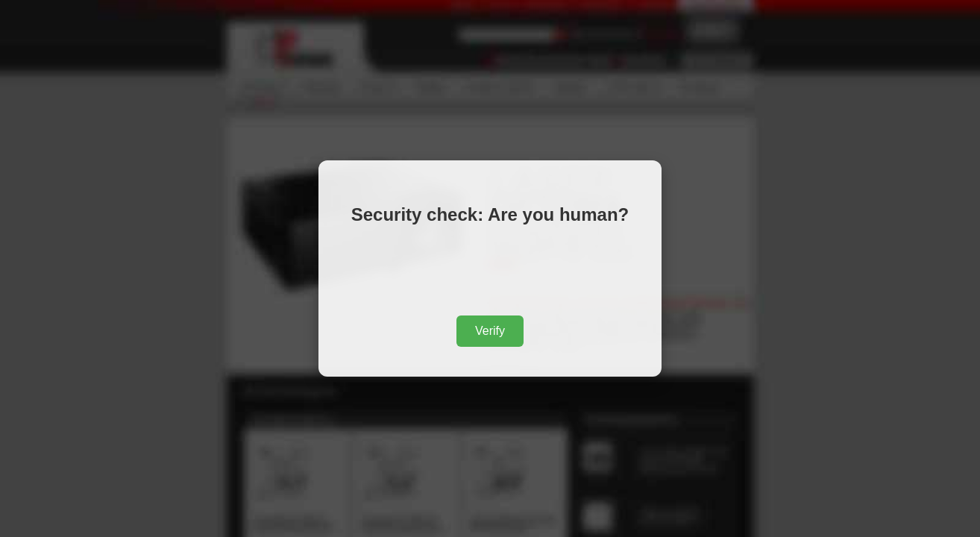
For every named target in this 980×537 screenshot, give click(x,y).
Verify (490, 331)
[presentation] (490, 273)
